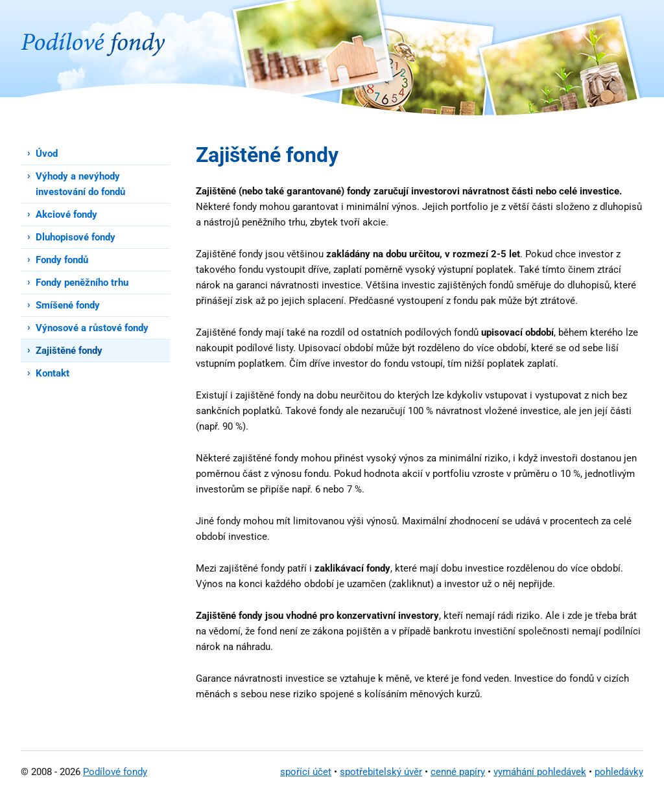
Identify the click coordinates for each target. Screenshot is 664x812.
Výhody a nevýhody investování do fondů (80, 184)
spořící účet (306, 772)
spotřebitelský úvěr (381, 772)
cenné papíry (458, 772)
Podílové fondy (115, 772)
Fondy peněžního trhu (82, 283)
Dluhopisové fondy (76, 237)
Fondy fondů (62, 260)
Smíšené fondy (68, 305)
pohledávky (619, 772)
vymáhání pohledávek (540, 772)
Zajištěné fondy (69, 351)
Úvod (47, 154)
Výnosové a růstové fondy (92, 328)
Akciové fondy (66, 215)
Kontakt (53, 373)
